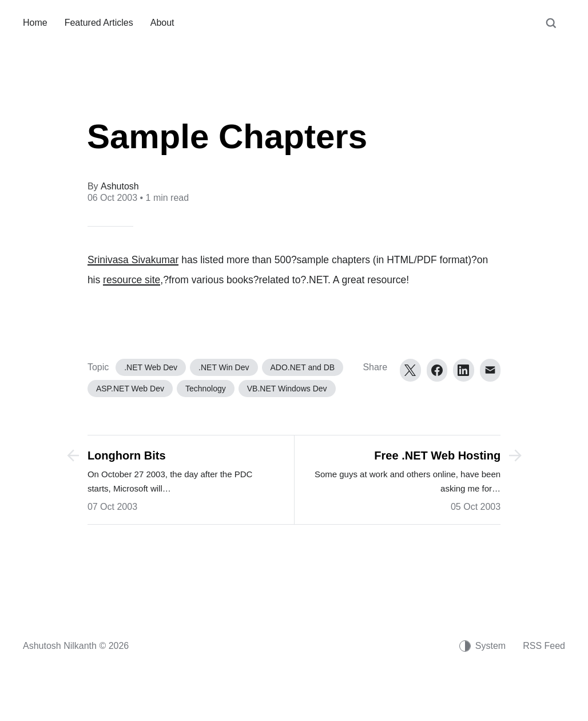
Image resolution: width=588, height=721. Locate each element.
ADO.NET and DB (303, 367)
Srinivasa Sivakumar (133, 260)
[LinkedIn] (464, 370)
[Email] (490, 370)
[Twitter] (410, 370)
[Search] (551, 29)
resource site (132, 280)
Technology (206, 389)
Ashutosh (120, 186)
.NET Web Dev (151, 367)
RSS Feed (544, 646)
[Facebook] (437, 370)
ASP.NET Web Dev (130, 389)
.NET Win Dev (224, 367)
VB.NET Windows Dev (287, 389)
